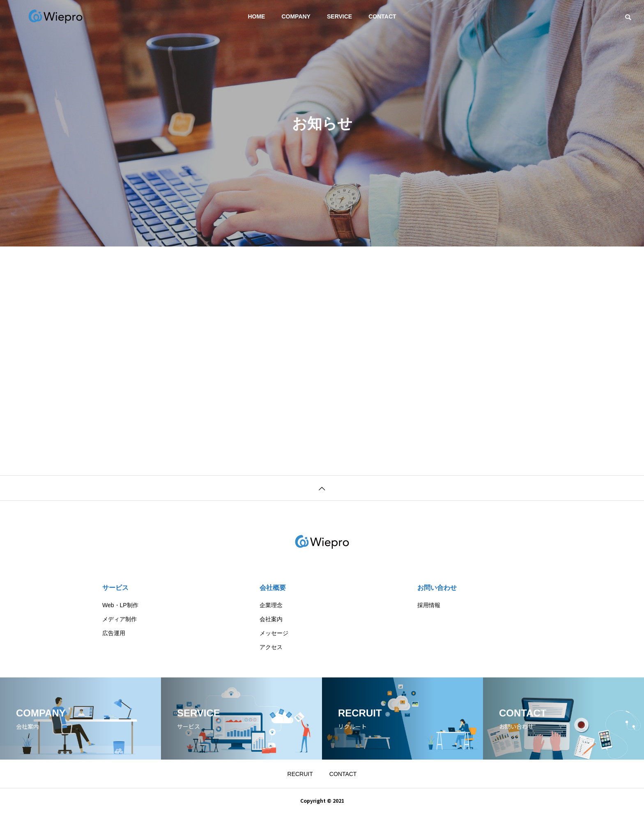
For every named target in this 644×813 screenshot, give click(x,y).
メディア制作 (120, 619)
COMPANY (296, 16)
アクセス (271, 647)
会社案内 (271, 619)
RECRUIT (300, 774)
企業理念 (271, 605)
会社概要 (273, 588)
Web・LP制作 (120, 605)
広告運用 (114, 633)
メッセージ (274, 633)
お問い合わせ (437, 588)
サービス (115, 588)
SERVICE (339, 16)
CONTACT (382, 16)
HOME (256, 16)
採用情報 (429, 605)
